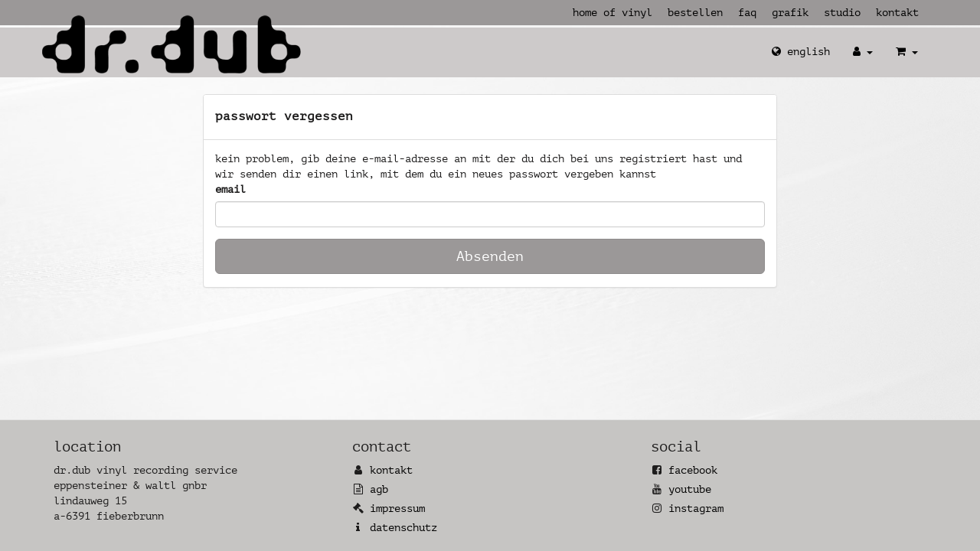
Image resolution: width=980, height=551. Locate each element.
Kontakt (897, 13)
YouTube (690, 489)
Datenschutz (403, 528)
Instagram (696, 509)
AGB (379, 489)
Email (230, 189)
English (801, 52)
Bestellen (695, 13)
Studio (842, 13)
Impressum (397, 509)
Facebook (693, 470)
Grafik (790, 13)
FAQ (747, 13)
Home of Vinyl (612, 13)
